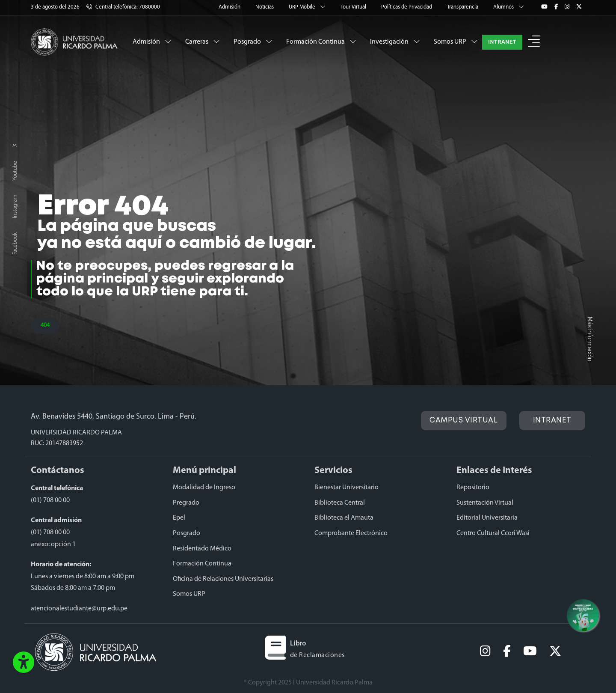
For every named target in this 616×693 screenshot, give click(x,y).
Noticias (265, 7)
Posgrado (253, 42)
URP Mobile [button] (308, 7)
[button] (534, 42)
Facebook (15, 244)
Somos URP (456, 42)
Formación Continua (321, 42)
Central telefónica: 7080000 (123, 7)
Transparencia (463, 7)
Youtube (15, 171)
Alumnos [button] (509, 7)
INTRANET (502, 42)
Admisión (230, 7)
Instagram (15, 207)
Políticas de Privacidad (407, 7)
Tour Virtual (354, 7)
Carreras (203, 42)
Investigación (395, 42)
